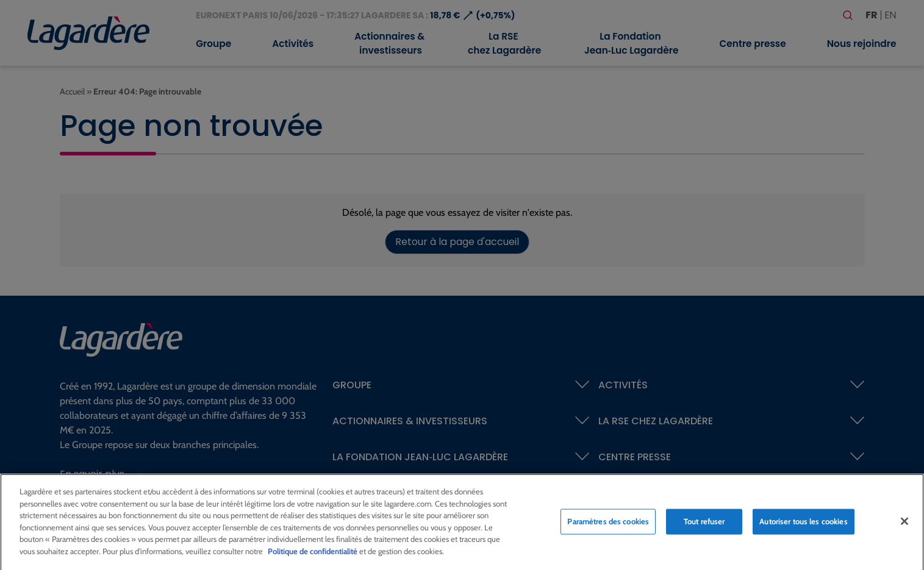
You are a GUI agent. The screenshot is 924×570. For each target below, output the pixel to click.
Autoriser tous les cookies (803, 525)
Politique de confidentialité (313, 555)
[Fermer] (904, 525)
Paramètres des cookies (608, 525)
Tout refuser (704, 525)
